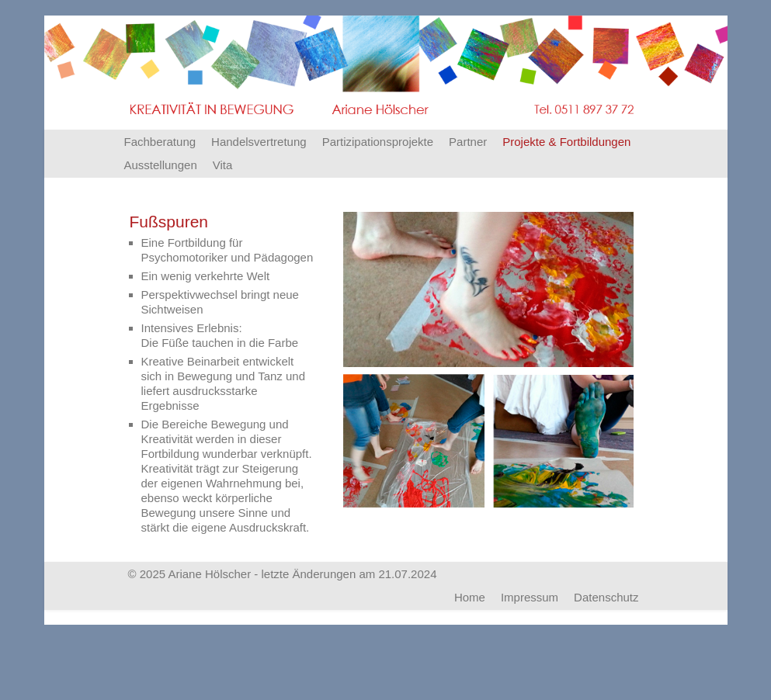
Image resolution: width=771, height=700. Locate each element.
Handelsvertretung (259, 142)
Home (470, 597)
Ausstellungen (161, 165)
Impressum (530, 597)
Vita (223, 165)
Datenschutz (606, 597)
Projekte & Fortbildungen (566, 142)
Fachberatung (160, 142)
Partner (468, 142)
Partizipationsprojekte (378, 142)
